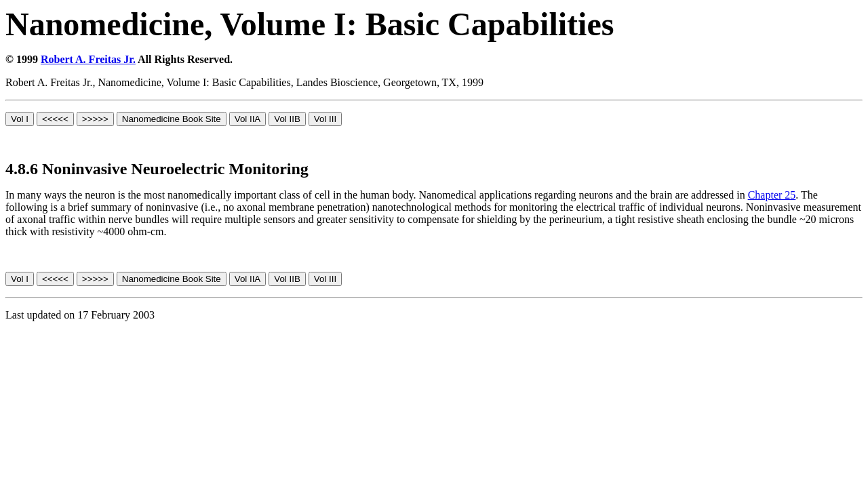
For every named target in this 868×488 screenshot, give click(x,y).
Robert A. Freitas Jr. (88, 59)
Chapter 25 (772, 195)
